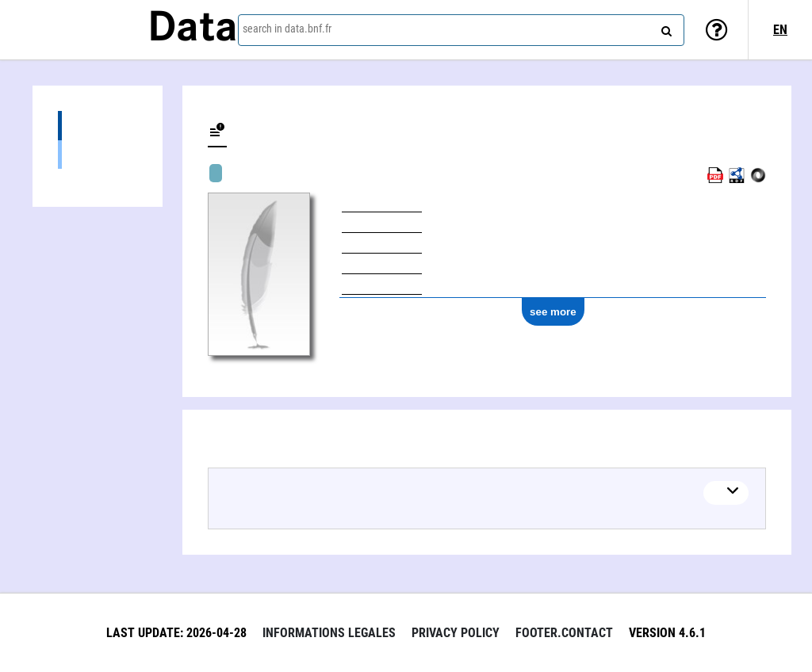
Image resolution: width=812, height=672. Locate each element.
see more (553, 312)
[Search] (665, 28)
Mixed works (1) (98, 154)
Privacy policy (456, 633)
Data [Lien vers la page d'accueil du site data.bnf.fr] (193, 29)
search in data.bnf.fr (287, 29)
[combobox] (461, 30)
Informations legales (329, 633)
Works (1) (98, 126)
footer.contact (564, 633)
